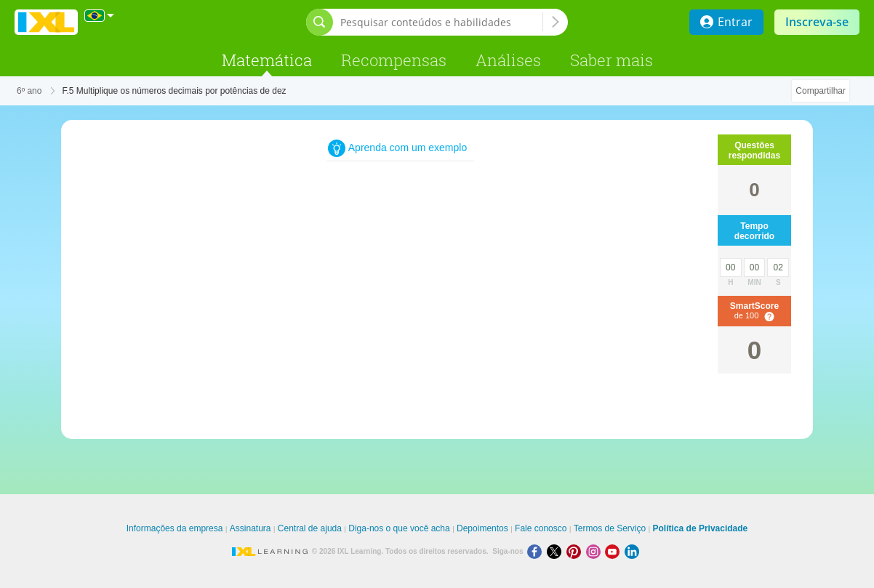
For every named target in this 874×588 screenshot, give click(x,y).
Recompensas (394, 60)
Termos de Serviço (610, 528)
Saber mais (612, 60)
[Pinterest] (576, 551)
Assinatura (250, 528)
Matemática (267, 60)
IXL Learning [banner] (46, 22)
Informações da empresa (175, 528)
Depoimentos (482, 528)
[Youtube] (615, 551)
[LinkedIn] (633, 551)
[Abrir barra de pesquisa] (320, 22)
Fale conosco (541, 528)
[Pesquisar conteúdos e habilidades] (441, 22)
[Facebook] (537, 551)
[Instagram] (596, 551)
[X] (557, 551)
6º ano (29, 91)
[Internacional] (100, 16)
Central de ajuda (310, 528)
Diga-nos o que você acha (399, 528)
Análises (508, 60)
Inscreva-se (817, 22)
